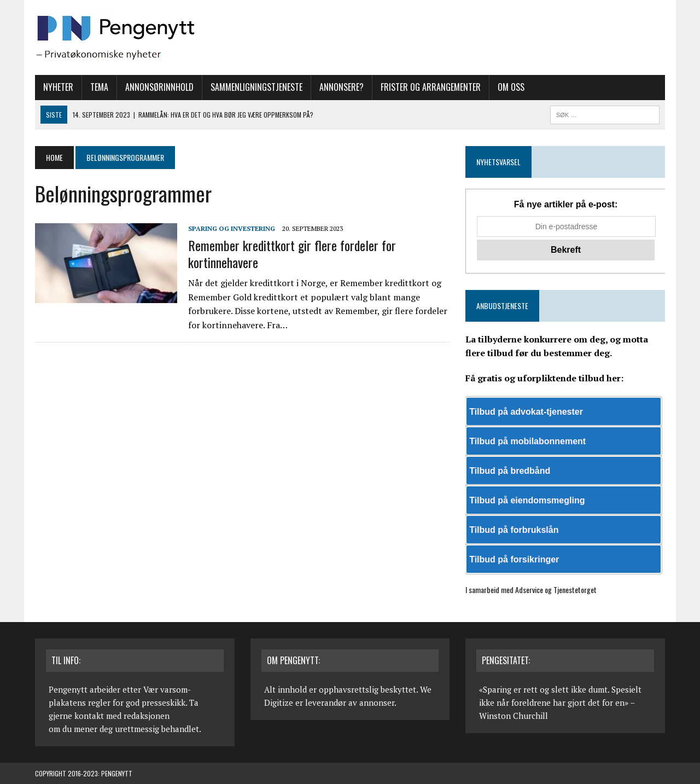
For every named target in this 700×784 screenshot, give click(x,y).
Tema (99, 87)
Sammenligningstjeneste (256, 87)
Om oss (511, 87)
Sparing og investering (232, 228)
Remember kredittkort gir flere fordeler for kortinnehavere (292, 254)
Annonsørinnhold (159, 87)
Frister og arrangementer (431, 87)
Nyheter (58, 87)
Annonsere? (342, 87)
